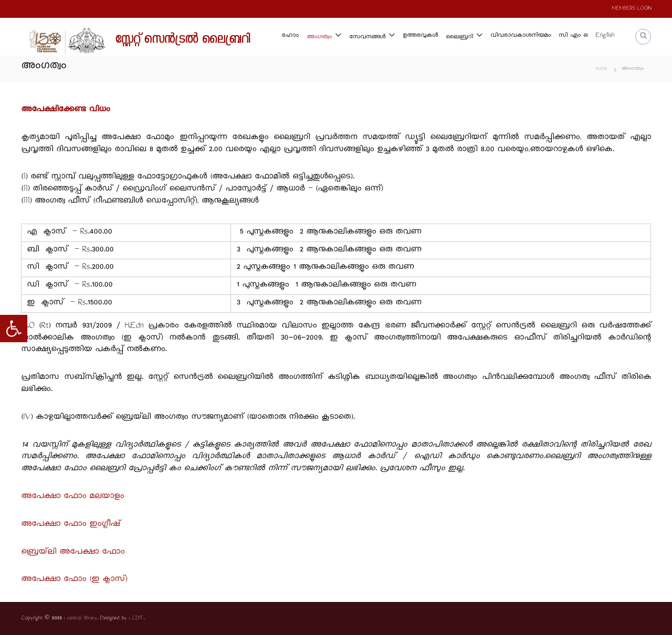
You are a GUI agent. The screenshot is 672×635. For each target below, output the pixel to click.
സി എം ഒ (573, 36)
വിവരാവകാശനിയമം (521, 36)
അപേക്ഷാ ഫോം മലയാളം (72, 497)
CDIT (138, 618)
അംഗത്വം (319, 38)
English (605, 36)
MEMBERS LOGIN (631, 9)
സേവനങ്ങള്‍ (367, 38)
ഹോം (290, 36)
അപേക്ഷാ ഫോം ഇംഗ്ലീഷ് (71, 525)
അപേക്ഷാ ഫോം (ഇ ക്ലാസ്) (74, 580)
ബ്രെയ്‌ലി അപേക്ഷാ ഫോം (73, 552)
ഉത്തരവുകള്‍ (420, 36)
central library (82, 618)
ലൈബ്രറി (459, 38)
